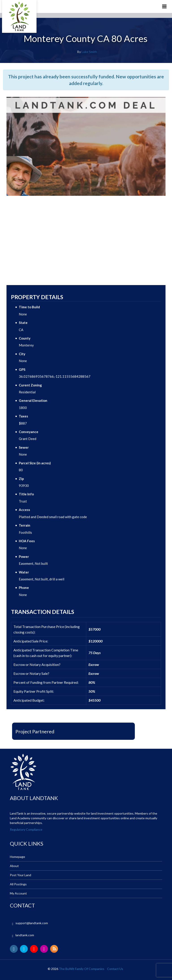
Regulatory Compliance (26, 829)
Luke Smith (89, 52)
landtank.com (25, 935)
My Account (18, 893)
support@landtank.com (32, 923)
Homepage (17, 857)
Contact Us (115, 969)
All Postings (18, 884)
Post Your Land (20, 875)
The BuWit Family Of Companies (82, 969)
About (14, 866)
